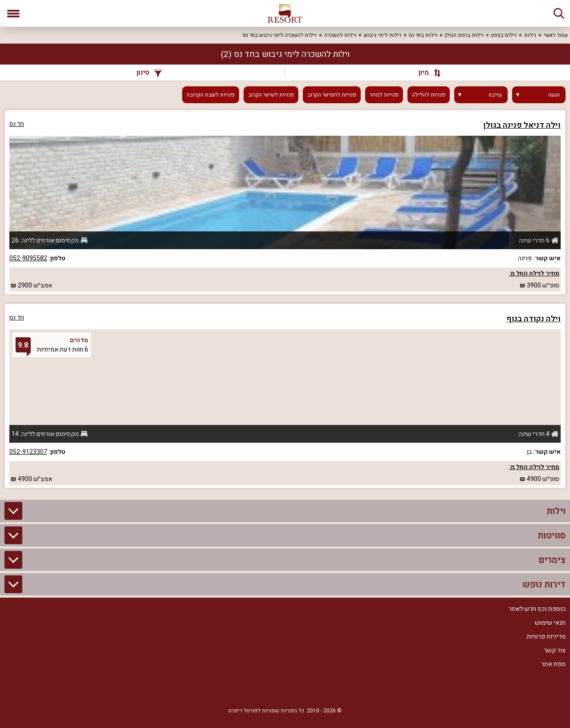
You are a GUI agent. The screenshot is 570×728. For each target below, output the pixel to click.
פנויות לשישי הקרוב (271, 95)
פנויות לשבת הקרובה (211, 95)
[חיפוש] (559, 13)
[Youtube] (258, 689)
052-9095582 (28, 258)
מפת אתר (553, 664)
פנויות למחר (384, 95)
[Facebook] (312, 689)
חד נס (17, 124)
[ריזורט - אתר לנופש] (285, 13)
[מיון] (425, 73)
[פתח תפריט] (13, 13)
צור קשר (555, 650)
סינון (149, 73)
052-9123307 (28, 452)
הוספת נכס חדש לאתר (537, 609)
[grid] (285, 299)
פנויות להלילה (429, 95)
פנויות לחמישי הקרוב (332, 95)
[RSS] (285, 689)
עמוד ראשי (556, 35)
